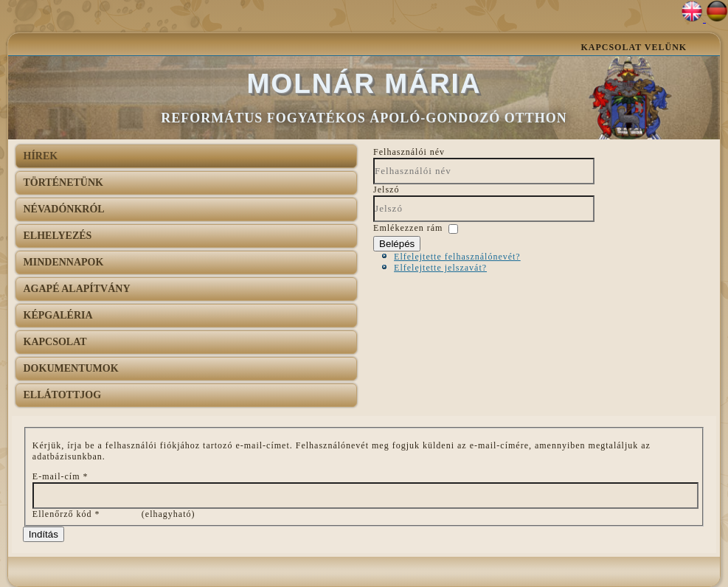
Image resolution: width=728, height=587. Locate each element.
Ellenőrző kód (66, 514)
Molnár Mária (364, 84)
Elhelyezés (58, 236)
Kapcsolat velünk (634, 47)
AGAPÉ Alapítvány (77, 289)
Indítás (44, 534)
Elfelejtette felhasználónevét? (457, 257)
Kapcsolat (55, 342)
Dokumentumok (71, 368)
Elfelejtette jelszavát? (440, 268)
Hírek (41, 156)
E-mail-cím (60, 476)
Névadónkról (64, 209)
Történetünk (63, 183)
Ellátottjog (63, 395)
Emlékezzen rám (408, 228)
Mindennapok (64, 262)
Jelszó (386, 190)
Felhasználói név (409, 152)
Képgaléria (58, 315)
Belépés (397, 244)
